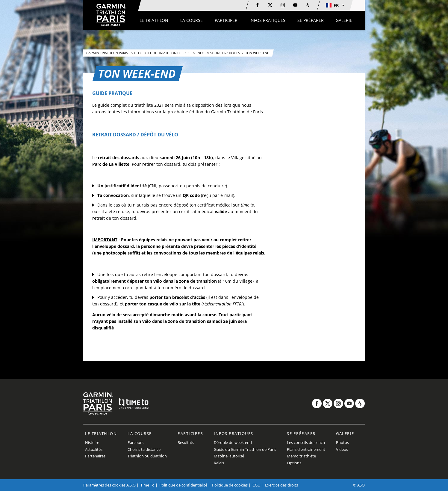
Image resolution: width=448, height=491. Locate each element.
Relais (219, 463)
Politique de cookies (230, 485)
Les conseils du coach (306, 442)
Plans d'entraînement (306, 449)
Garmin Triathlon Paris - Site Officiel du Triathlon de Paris (139, 53)
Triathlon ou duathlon (147, 456)
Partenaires (95, 456)
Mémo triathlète (301, 456)
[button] (335, 5)
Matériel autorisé (229, 456)
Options (294, 463)
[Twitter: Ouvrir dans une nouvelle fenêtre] (270, 5)
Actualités (94, 449)
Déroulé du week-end (233, 442)
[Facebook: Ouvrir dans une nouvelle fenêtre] (258, 5)
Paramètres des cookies (104, 485)
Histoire (92, 442)
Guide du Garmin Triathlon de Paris (245, 449)
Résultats (186, 442)
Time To (147, 485)
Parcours (136, 442)
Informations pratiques (219, 53)
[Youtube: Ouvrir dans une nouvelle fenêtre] (295, 5)
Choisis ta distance (144, 449)
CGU (256, 485)
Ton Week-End (257, 53)
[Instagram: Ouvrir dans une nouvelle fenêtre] (283, 5)
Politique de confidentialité (183, 485)
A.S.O (131, 485)
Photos (342, 442)
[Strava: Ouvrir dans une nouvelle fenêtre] (308, 5)
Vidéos (342, 449)
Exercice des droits (281, 485)
